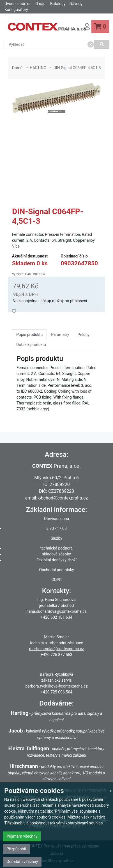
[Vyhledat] (102, 44)
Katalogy (58, 4)
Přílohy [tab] (83, 334)
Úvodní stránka (18, 4)
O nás (40, 4)
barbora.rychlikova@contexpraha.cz (56, 686)
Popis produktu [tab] (29, 334)
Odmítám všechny (22, 862)
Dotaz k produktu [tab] (31, 345)
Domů (17, 68)
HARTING (38, 68)
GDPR (56, 580)
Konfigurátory (16, 10)
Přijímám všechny (22, 836)
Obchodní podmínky (56, 570)
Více (16, 246)
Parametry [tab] (60, 334)
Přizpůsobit (16, 849)
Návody (76, 4)
